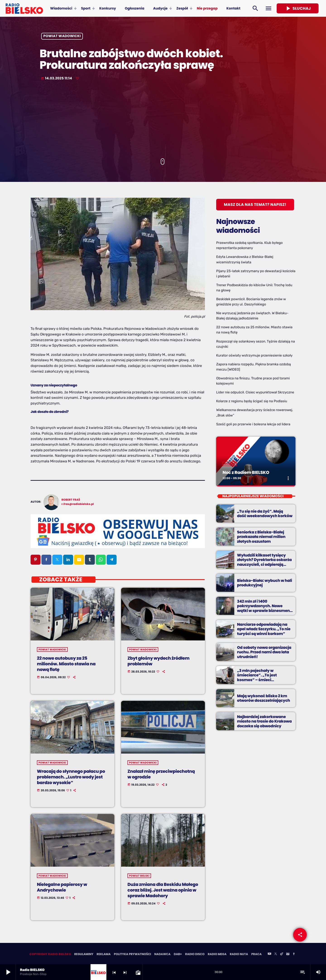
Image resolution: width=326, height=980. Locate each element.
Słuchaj (298, 8)
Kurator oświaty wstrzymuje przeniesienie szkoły (254, 355)
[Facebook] (294, 955)
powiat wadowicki (62, 36)
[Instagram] (288, 955)
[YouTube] (269, 955)
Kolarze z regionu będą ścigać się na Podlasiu (252, 401)
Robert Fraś (71, 500)
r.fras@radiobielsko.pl (78, 504)
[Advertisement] (163, 120)
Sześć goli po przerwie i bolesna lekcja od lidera (253, 424)
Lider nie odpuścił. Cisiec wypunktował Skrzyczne (255, 392)
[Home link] (24, 8)
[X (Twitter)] (276, 955)
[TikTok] (282, 955)
